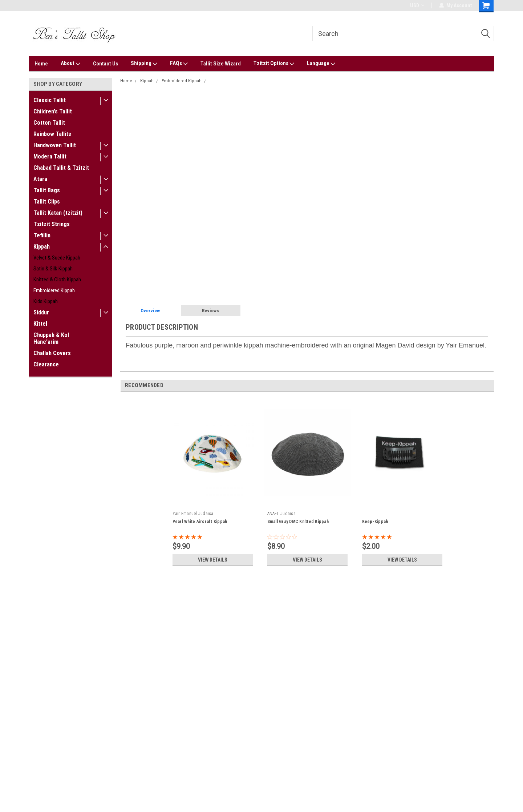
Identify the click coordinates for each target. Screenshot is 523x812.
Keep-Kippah (375, 522)
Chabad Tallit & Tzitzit (61, 168)
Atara (40, 179)
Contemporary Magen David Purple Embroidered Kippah (264, 81)
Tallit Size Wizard (221, 64)
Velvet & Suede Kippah (57, 258)
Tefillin (42, 235)
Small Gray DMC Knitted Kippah (298, 522)
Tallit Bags (47, 190)
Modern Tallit (50, 156)
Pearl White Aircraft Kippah (200, 522)
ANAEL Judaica (281, 514)
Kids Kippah (46, 301)
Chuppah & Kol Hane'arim (51, 338)
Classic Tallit (50, 100)
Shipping (144, 64)
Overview (150, 311)
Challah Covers (52, 353)
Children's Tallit (53, 111)
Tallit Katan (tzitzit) (58, 213)
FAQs (179, 64)
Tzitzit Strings (52, 224)
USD (417, 5)
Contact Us (106, 64)
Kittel (40, 324)
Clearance (46, 364)
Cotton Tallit (49, 123)
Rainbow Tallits (52, 134)
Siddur (41, 312)
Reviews (210, 311)
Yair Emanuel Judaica (193, 514)
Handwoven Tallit (55, 145)
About (70, 64)
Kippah (42, 247)
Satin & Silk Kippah (53, 269)
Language (321, 64)
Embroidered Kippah (54, 290)
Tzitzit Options (274, 64)
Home (41, 64)
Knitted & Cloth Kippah (57, 280)
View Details (212, 560)
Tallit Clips (47, 202)
